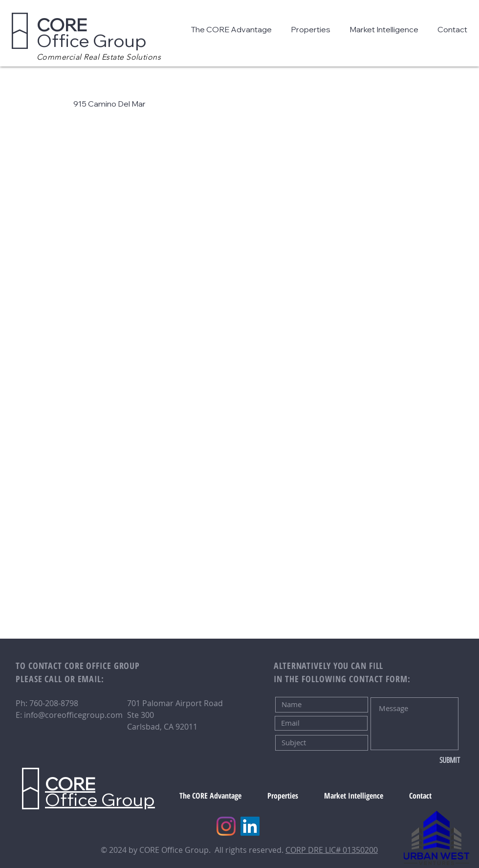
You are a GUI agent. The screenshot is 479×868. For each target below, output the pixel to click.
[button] (233, 29)
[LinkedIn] (250, 826)
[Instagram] (226, 826)
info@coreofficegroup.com (73, 715)
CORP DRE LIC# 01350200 (332, 850)
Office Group (92, 33)
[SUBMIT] (427, 760)
